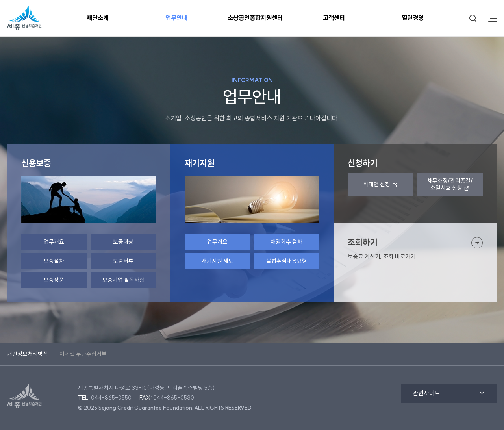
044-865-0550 (111, 398)
